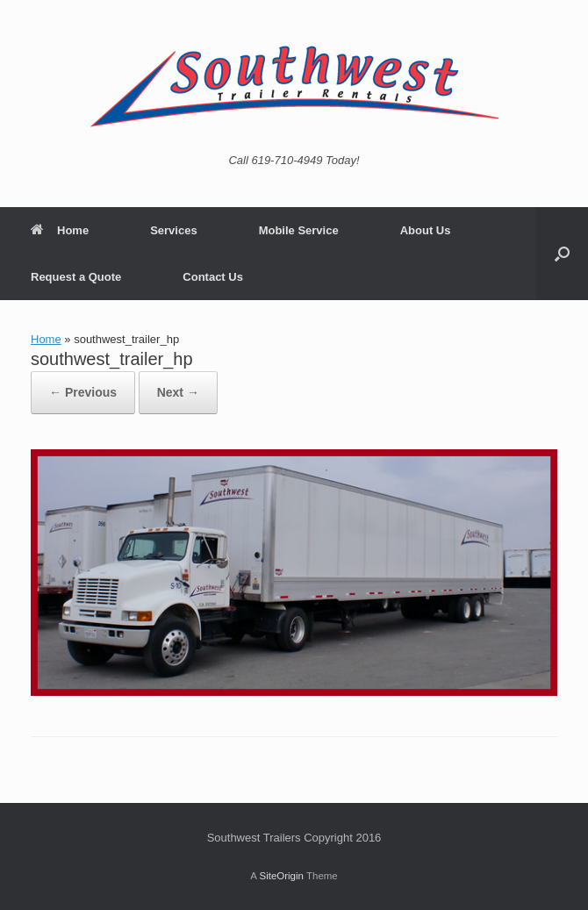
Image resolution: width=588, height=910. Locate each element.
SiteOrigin (281, 876)
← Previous (83, 392)
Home (60, 230)
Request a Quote (76, 277)
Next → (178, 392)
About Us (426, 230)
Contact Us (213, 277)
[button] (562, 254)
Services (174, 230)
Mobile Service (299, 230)
